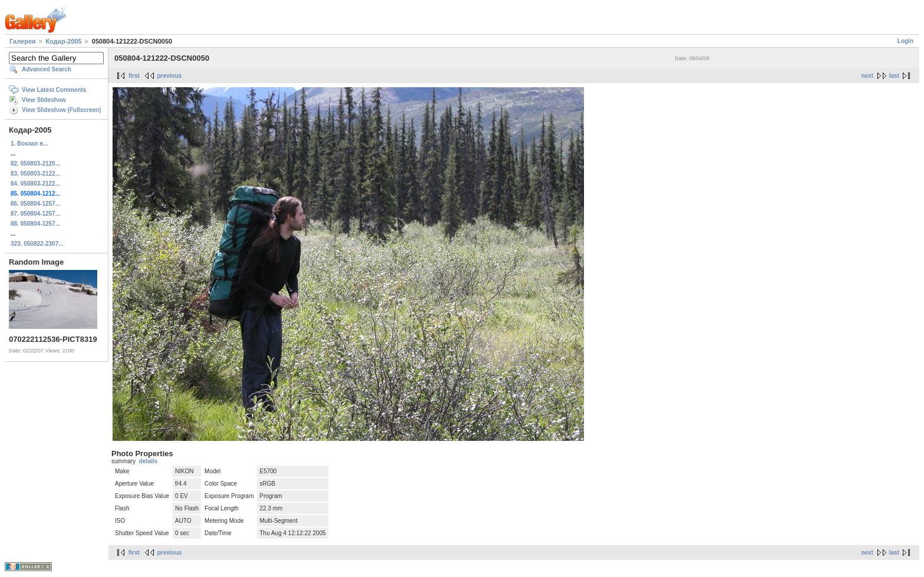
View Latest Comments (54, 90)
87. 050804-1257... (35, 214)
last (894, 76)
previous (170, 76)
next (867, 76)
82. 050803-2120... (35, 164)
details (148, 461)
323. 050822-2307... (37, 244)
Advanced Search (47, 69)
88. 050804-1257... (35, 224)
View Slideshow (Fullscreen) (61, 110)
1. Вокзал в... (29, 144)
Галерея (22, 41)
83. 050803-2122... (35, 174)
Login (905, 41)
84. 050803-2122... (35, 184)
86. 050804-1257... (35, 204)
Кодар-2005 (64, 41)
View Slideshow (44, 100)
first (134, 76)
